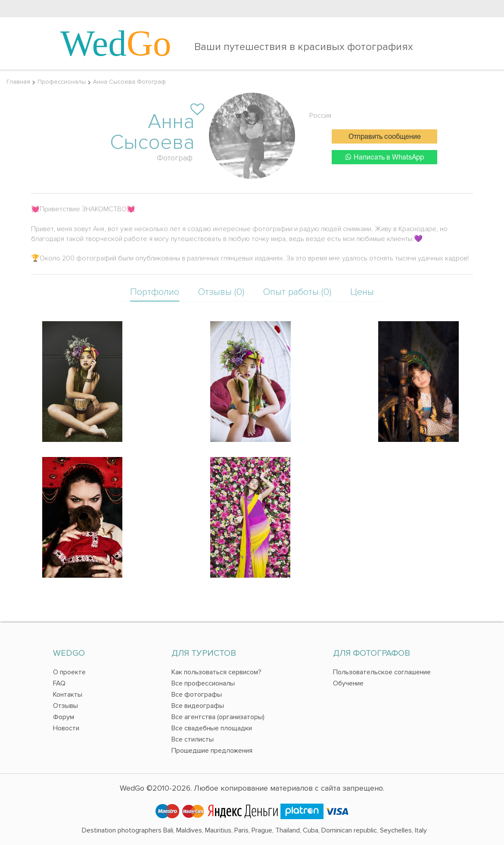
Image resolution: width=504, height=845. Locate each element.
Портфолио (155, 292)
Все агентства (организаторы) (218, 717)
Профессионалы (62, 82)
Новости (66, 728)
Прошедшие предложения (212, 751)
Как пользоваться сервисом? (216, 672)
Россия (320, 116)
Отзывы (65, 706)
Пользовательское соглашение (382, 672)
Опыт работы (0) (297, 292)
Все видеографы (198, 706)
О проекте (69, 672)
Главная (18, 82)
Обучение (348, 683)
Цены (362, 292)
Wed (116, 43)
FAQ (59, 683)
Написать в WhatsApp (385, 157)
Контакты (68, 695)
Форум (64, 717)
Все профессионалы (203, 683)
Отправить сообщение (385, 137)
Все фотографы (197, 695)
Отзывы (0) (221, 292)
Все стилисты (193, 739)
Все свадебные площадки (212, 728)
